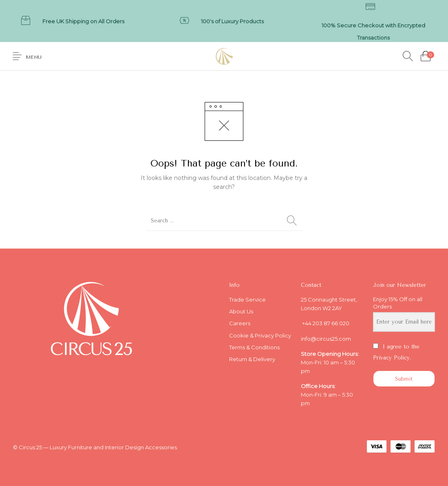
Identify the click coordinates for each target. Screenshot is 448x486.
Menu (34, 57)
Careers (240, 323)
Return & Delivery (252, 359)
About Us (241, 311)
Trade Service (247, 300)
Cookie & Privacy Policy (260, 335)
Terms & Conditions (254, 347)
